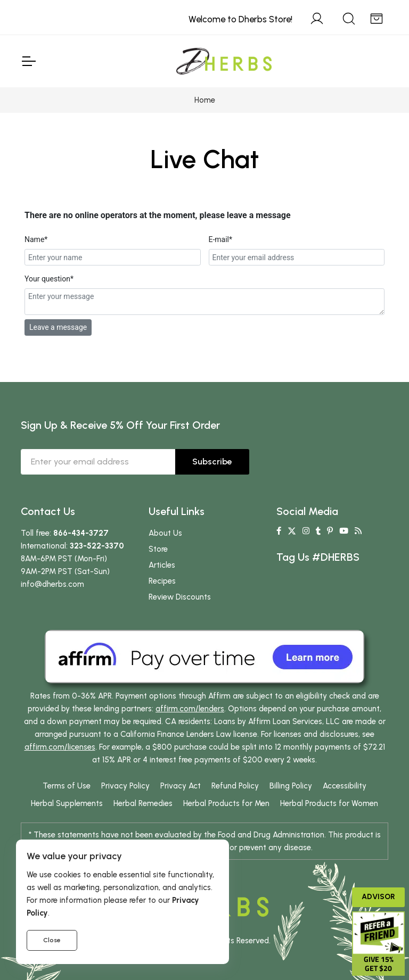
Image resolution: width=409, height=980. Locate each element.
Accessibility (345, 786)
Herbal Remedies (143, 803)
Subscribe (212, 462)
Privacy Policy (125, 786)
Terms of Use (67, 786)
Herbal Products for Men (226, 803)
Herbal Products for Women (329, 803)
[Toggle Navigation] (28, 61)
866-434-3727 (81, 533)
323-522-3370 (97, 546)
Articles (162, 565)
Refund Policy (235, 786)
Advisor (378, 897)
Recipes (162, 581)
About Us (165, 533)
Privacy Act (181, 786)
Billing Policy (291, 786)
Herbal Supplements (67, 803)
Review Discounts (180, 597)
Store (158, 549)
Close (52, 940)
